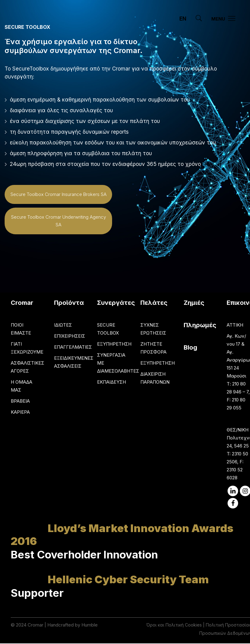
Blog (190, 347)
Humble (90, 625)
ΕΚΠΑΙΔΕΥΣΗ (111, 382)
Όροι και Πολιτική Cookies (174, 625)
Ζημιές (194, 303)
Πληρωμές (200, 325)
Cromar (35, 625)
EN (183, 19)
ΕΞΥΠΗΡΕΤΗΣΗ (114, 344)
